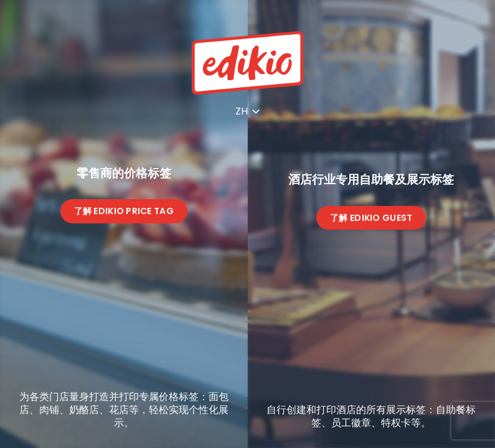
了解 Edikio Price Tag (124, 211)
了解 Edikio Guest (371, 218)
